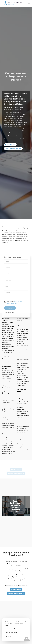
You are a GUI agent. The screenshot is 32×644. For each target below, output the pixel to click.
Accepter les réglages (12, 628)
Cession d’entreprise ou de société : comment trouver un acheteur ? (16, 506)
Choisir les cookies (11, 637)
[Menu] (29, 3)
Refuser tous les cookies (13, 632)
